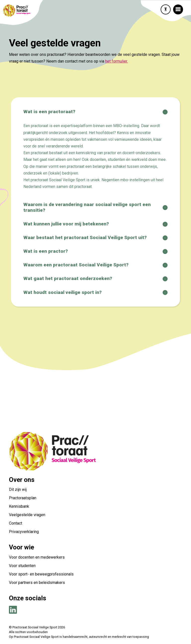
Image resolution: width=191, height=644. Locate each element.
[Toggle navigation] (178, 9)
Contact (16, 523)
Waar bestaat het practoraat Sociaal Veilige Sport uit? (85, 237)
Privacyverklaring (24, 532)
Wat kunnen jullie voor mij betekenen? (66, 224)
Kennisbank (19, 506)
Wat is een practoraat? (49, 112)
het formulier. (117, 61)
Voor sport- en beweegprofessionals (41, 574)
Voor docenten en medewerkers (37, 557)
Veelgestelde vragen (27, 515)
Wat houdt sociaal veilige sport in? (63, 292)
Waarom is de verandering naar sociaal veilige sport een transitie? (87, 207)
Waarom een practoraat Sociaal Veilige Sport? (76, 265)
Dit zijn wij (18, 489)
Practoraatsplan (23, 498)
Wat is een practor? (46, 251)
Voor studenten (22, 566)
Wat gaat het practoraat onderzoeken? (68, 278)
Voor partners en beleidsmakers (37, 583)
